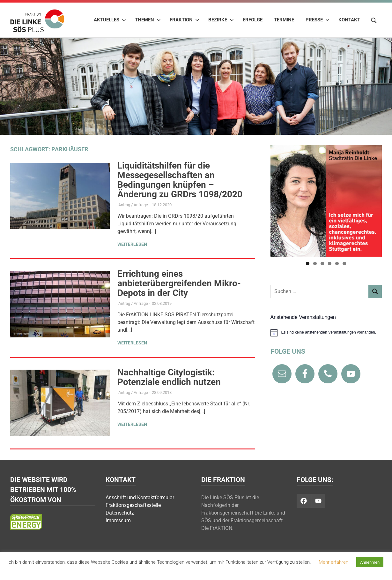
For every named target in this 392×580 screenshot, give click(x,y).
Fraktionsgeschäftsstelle (133, 505)
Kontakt (349, 20)
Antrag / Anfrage (133, 205)
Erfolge (253, 20)
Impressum (118, 520)
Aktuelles (110, 20)
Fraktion (185, 20)
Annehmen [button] (370, 562)
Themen (148, 20)
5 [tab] (337, 264)
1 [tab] (308, 264)
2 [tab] (315, 264)
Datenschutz (120, 513)
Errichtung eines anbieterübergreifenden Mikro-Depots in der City (179, 283)
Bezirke (221, 20)
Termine (284, 20)
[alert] (326, 333)
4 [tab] (330, 264)
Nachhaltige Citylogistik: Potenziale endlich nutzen (169, 377)
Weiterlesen (132, 244)
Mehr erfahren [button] (333, 562)
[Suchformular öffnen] (374, 19)
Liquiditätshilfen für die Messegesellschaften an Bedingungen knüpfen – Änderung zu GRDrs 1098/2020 (180, 180)
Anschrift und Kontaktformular (140, 497)
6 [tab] (344, 264)
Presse (318, 20)
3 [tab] (322, 264)
